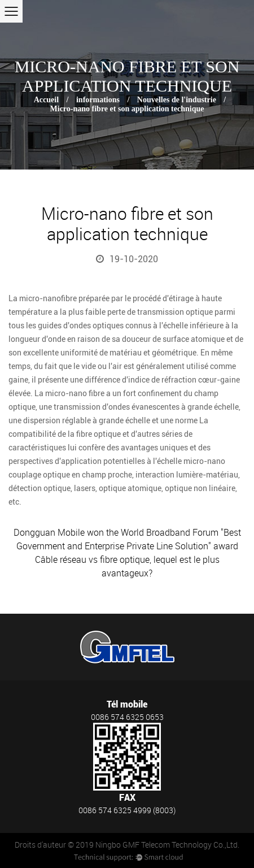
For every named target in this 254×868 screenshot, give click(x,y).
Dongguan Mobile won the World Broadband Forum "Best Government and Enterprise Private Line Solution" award (127, 539)
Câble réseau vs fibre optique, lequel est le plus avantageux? (127, 566)
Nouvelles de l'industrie (177, 100)
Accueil (46, 100)
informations (98, 100)
